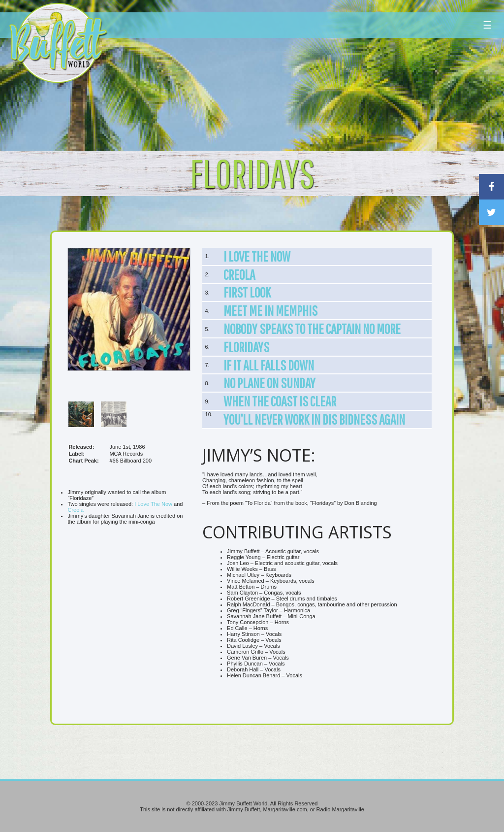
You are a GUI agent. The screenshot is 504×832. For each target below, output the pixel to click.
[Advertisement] (303, 91)
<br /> (129, 619)
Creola (75, 510)
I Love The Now (153, 504)
